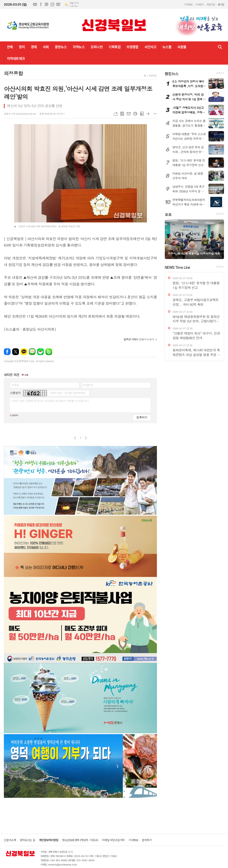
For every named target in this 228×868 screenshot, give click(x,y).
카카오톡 (24, 352)
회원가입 (211, 5)
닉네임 (15, 385)
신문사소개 (10, 840)
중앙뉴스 (61, 47)
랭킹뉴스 (171, 74)
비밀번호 (88, 385)
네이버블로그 (58, 4)
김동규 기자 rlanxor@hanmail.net (20, 114)
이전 (75, 438)
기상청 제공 (73, 6)
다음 (86, 438)
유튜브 (35, 4)
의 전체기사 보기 (139, 339)
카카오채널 (47, 4)
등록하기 (142, 417)
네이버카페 (40, 352)
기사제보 (188, 5)
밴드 (49, 352)
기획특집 (115, 47)
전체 (10, 47)
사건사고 (151, 47)
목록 (122, 114)
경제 (34, 47)
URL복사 (116, 114)
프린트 (135, 114)
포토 (168, 214)
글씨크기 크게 (148, 114)
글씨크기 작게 (155, 114)
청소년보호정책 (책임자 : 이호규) (80, 840)
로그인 (221, 5)
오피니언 (97, 47)
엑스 (16, 352)
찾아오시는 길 (28, 840)
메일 (129, 114)
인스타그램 (52, 4)
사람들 (182, 47)
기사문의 (199, 5)
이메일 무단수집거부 (113, 840)
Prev (170, 239)
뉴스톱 (167, 47)
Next (219, 239)
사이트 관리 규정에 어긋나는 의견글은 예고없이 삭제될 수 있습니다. (50, 401)
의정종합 (133, 47)
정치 (22, 47)
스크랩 (142, 114)
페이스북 (41, 4)
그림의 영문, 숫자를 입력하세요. (68, 393)
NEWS (177, 267)
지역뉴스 (79, 47)
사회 (46, 47)
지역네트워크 (16, 59)
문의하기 (147, 840)
